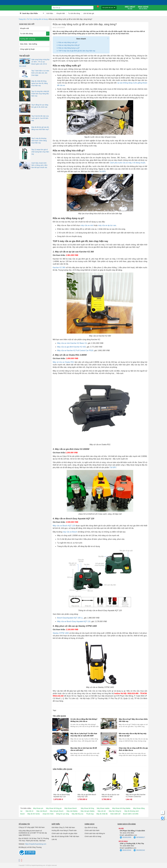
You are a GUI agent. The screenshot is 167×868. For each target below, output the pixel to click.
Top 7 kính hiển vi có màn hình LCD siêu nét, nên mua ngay (40, 73)
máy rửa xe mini (87, 225)
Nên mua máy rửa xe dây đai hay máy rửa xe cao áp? (133, 735)
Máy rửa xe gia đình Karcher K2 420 (71, 347)
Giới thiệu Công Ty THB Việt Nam (63, 827)
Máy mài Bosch (42, 811)
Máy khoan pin (38, 808)
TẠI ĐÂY (102, 171)
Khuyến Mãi (61, 13)
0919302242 (139, 850)
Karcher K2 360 (59, 267)
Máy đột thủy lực (78, 814)
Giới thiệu (50, 13)
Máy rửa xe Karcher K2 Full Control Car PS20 (75, 350)
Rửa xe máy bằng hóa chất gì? (69, 45)
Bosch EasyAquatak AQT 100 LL (70, 618)
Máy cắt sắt (102, 811)
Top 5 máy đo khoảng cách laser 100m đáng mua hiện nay (39, 141)
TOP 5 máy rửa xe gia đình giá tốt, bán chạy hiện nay (77, 51)
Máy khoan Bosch (71, 808)
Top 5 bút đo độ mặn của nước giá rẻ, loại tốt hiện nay (40, 118)
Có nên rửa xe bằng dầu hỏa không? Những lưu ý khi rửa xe (84, 720)
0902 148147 (130, 8)
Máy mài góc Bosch (57, 811)
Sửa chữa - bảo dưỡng (29, 44)
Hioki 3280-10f (115, 814)
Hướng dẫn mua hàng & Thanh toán (64, 830)
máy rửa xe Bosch (70, 532)
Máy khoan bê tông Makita (121, 808)
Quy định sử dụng (91, 827)
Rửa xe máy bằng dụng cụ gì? (69, 48)
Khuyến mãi (25, 28)
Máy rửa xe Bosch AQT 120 (64, 526)
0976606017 (139, 838)
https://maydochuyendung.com (36, 844)
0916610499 (125, 838)
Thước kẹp (90, 814)
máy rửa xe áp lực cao (107, 225)
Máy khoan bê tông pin (54, 808)
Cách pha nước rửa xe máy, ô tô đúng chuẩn (127, 163)
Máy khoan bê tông (87, 808)
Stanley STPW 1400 (61, 633)
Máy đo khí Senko (34, 814)
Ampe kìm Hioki (48, 814)
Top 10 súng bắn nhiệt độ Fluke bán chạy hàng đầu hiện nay (40, 94)
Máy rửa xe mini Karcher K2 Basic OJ (72, 343)
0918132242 (125, 850)
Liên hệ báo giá (89, 13)
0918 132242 (143, 8)
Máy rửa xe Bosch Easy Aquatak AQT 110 (74, 621)
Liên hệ (54, 839)
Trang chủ (22, 19)
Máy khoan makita (103, 808)
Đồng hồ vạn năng (63, 814)
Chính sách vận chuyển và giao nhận (64, 833)
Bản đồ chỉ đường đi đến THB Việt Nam (65, 836)
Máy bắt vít (30, 811)
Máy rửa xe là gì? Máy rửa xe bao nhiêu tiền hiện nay (133, 720)
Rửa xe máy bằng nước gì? (68, 42)
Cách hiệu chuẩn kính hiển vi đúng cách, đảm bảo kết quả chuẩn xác (39, 165)
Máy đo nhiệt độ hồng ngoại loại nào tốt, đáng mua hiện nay (40, 83)
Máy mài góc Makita (88, 811)
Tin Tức (30, 19)
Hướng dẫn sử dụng (40, 19)
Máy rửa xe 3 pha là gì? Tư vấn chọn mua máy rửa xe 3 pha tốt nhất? (84, 735)
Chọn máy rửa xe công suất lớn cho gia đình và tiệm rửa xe (133, 749)
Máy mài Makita (72, 811)
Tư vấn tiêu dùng (74, 13)
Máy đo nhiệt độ (102, 814)
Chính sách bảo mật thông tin (95, 833)
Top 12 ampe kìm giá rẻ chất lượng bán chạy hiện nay (40, 152)
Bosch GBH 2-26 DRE (131, 814)
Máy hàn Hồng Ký (115, 811)
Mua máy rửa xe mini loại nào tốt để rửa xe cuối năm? (84, 749)
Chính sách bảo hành (92, 830)
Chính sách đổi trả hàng (93, 836)
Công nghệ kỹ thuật (27, 49)
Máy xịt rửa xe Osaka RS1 (63, 362)
